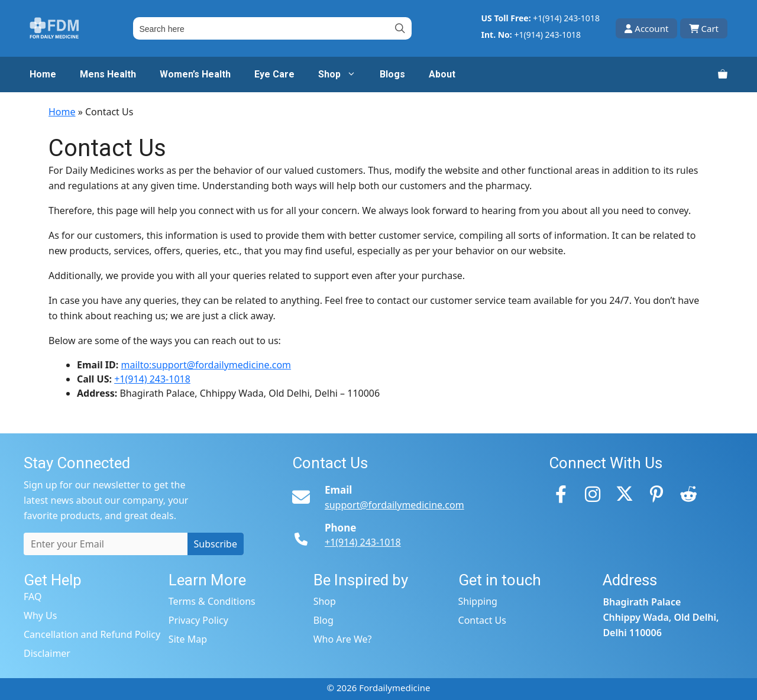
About (442, 74)
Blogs (392, 74)
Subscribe (216, 544)
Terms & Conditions (212, 601)
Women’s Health (195, 74)
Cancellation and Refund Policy (92, 634)
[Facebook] (561, 494)
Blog (323, 620)
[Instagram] (593, 494)
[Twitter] (625, 494)
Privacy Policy (198, 620)
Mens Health (108, 74)
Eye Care (274, 74)
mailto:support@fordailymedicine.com (206, 365)
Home (43, 74)
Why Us (40, 615)
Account (646, 28)
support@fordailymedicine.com (394, 505)
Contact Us (482, 620)
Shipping (478, 601)
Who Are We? (343, 639)
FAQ (33, 597)
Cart (704, 28)
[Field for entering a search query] (272, 28)
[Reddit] (688, 494)
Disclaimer (47, 653)
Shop (343, 74)
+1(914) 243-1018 (566, 18)
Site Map (188, 639)
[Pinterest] (656, 494)
